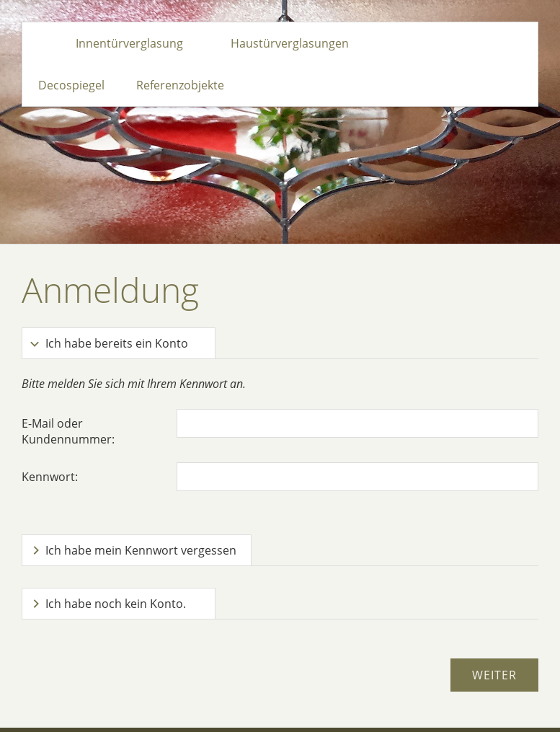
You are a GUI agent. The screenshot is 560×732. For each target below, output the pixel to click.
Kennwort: (50, 477)
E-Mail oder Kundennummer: (68, 431)
